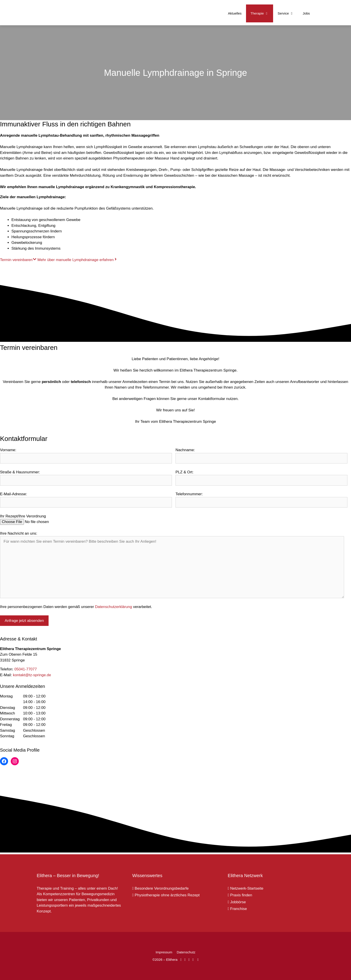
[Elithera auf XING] (193, 960)
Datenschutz (186, 952)
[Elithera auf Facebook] (181, 960)
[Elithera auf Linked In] (198, 960)
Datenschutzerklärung (113, 607)
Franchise (237, 909)
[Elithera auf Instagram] (185, 960)
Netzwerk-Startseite (245, 888)
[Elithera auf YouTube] (189, 960)
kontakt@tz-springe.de (32, 675)
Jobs (306, 13)
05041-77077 (26, 669)
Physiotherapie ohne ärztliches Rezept (166, 895)
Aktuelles (235, 13)
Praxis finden (240, 895)
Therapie (262, 13)
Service (288, 13)
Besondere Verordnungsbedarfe (161, 888)
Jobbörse (237, 902)
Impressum (164, 952)
